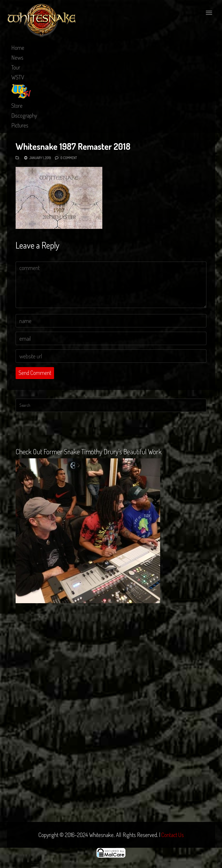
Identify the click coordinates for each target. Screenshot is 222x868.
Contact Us (173, 835)
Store (17, 105)
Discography (24, 115)
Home (18, 48)
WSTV (18, 77)
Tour (16, 67)
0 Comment (69, 158)
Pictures (20, 125)
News (17, 57)
